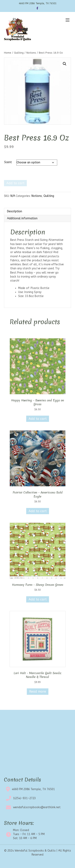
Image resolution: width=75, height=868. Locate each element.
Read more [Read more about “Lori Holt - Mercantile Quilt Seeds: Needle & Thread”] (38, 691)
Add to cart (15, 183)
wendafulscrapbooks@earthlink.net (37, 807)
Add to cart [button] (38, 419)
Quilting (19, 53)
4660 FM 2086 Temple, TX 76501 (33, 789)
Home (8, 53)
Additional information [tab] (22, 218)
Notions (31, 53)
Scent (8, 162)
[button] (65, 64)
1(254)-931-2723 (24, 798)
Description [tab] (14, 211)
